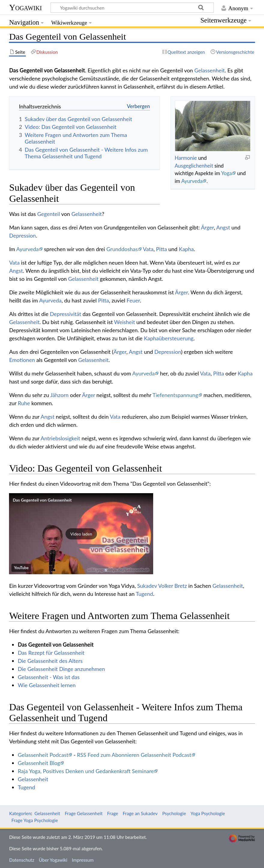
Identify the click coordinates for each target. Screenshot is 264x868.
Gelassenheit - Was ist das (49, 677)
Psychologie (174, 813)
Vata (148, 249)
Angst (223, 227)
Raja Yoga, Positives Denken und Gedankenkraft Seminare (86, 771)
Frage (113, 813)
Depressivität (65, 314)
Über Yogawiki (53, 860)
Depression (22, 235)
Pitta (162, 249)
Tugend (144, 594)
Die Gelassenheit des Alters (50, 661)
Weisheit (125, 322)
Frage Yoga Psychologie (35, 820)
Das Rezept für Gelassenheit (51, 653)
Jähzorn (59, 395)
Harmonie (186, 158)
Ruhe (24, 403)
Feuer (133, 300)
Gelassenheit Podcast (43, 755)
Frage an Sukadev (140, 813)
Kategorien (20, 813)
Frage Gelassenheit (83, 813)
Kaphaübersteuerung (169, 338)
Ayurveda (192, 181)
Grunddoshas (122, 249)
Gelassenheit (209, 70)
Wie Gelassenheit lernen (47, 685)
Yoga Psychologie (208, 813)
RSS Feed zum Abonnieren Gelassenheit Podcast (134, 755)
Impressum (83, 860)
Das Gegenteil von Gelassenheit (42, 500)
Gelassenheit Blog (39, 763)
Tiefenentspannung (175, 395)
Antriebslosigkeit (60, 438)
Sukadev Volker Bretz (162, 586)
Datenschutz (22, 860)
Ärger (207, 227)
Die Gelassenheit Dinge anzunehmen (61, 669)
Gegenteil (49, 214)
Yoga (226, 173)
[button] (81, 534)
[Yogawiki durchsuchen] (132, 8)
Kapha (186, 249)
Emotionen (22, 360)
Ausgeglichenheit (194, 166)
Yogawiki (25, 7)
